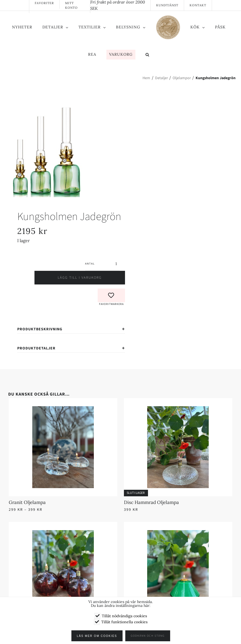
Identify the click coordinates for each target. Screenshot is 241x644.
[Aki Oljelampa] (178, 533)
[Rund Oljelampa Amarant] (63, 533)
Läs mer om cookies (98, 636)
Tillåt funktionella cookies (124, 622)
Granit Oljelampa (27, 502)
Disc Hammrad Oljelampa (151, 502)
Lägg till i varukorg (71, 278)
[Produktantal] (107, 264)
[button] (147, 55)
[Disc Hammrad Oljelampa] (178, 409)
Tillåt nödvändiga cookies (124, 616)
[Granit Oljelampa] (63, 409)
